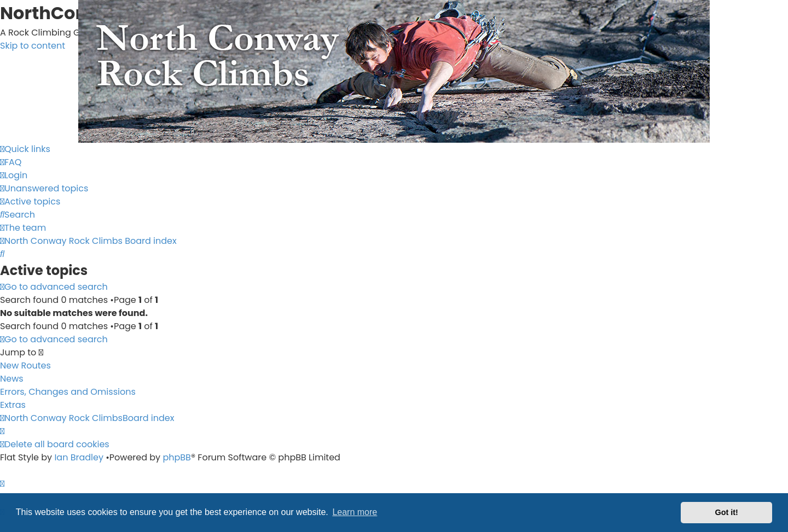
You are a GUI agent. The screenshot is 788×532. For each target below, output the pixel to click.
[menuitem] (11, 162)
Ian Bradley (79, 457)
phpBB (177, 457)
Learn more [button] (355, 512)
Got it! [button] (727, 512)
